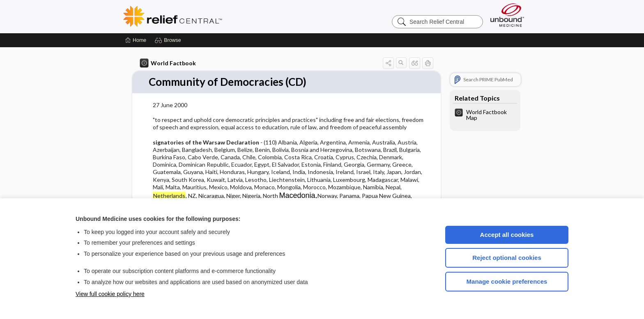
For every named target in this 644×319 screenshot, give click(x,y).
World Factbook (168, 63)
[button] (169, 40)
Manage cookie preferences (507, 281)
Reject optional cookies (507, 258)
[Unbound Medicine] (507, 15)
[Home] (136, 40)
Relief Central (223, 16)
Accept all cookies (507, 235)
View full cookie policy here (110, 294)
